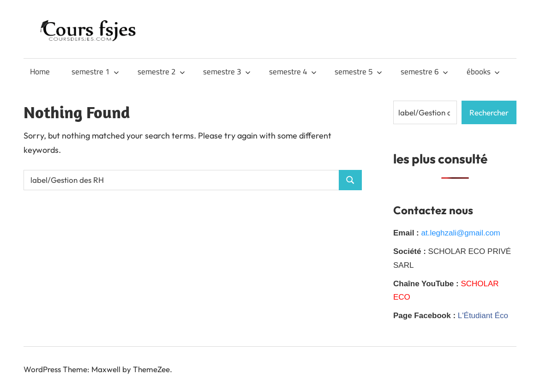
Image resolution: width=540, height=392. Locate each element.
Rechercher (489, 112)
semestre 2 (161, 72)
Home (40, 72)
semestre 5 (358, 72)
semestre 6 (424, 72)
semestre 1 (95, 72)
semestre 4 (293, 72)
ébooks (483, 72)
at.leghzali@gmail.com (460, 233)
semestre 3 (227, 72)
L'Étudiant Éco (483, 316)
